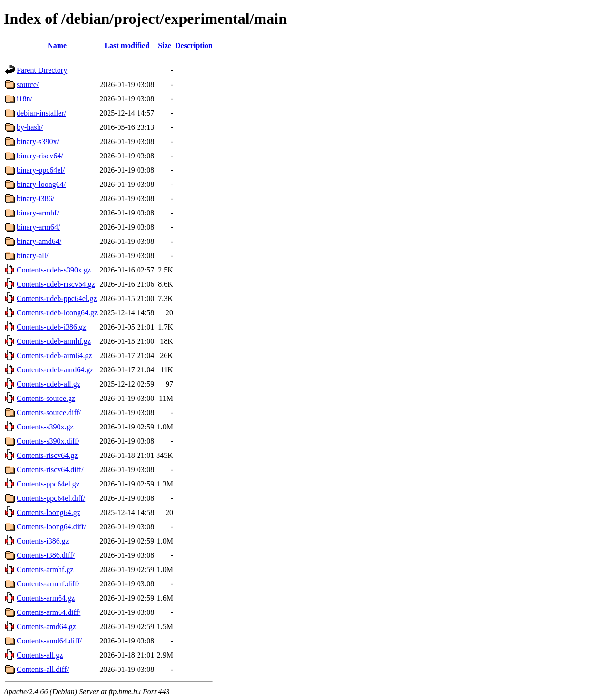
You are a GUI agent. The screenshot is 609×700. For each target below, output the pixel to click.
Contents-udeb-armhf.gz (54, 341)
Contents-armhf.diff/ (48, 584)
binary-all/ (33, 256)
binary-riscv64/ (40, 156)
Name (57, 45)
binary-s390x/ (38, 141)
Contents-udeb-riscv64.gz (56, 284)
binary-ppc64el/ (41, 170)
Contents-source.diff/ (49, 413)
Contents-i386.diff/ (46, 555)
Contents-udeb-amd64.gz (55, 370)
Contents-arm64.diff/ (49, 612)
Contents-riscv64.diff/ (50, 470)
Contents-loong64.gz (49, 512)
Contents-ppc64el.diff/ (51, 498)
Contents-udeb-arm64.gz (54, 355)
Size (165, 45)
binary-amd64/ (39, 241)
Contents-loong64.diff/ (51, 527)
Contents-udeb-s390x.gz (54, 270)
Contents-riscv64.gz (47, 455)
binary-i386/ (35, 199)
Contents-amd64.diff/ (49, 641)
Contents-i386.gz (43, 541)
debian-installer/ (41, 113)
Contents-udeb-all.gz (49, 384)
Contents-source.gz (46, 398)
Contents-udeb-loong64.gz (57, 313)
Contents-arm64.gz (46, 598)
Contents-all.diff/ (43, 669)
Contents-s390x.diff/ (48, 441)
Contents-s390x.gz (45, 427)
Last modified (127, 45)
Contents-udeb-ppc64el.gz (57, 298)
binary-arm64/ (39, 227)
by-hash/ (30, 127)
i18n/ (25, 99)
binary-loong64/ (41, 184)
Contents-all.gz (40, 655)
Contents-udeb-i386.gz (51, 327)
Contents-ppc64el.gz (48, 484)
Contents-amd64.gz (46, 627)
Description (194, 45)
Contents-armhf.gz (45, 569)
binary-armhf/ (38, 213)
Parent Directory (42, 70)
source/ (28, 84)
